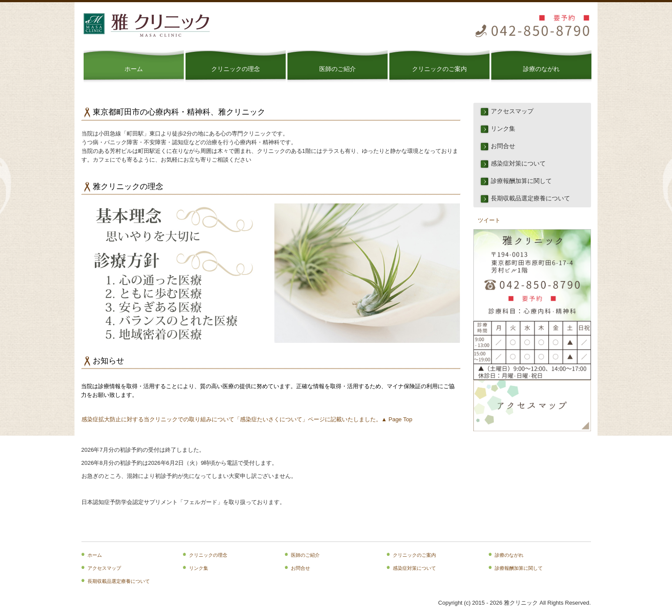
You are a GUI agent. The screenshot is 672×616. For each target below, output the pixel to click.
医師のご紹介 (338, 69)
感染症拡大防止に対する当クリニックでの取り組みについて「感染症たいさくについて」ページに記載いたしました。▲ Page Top (247, 419)
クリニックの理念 (236, 69)
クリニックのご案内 (439, 69)
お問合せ (503, 146)
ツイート (489, 220)
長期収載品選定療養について (530, 198)
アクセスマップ (512, 111)
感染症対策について (518, 164)
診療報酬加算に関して (521, 181)
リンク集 (503, 129)
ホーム (134, 69)
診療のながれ (541, 69)
